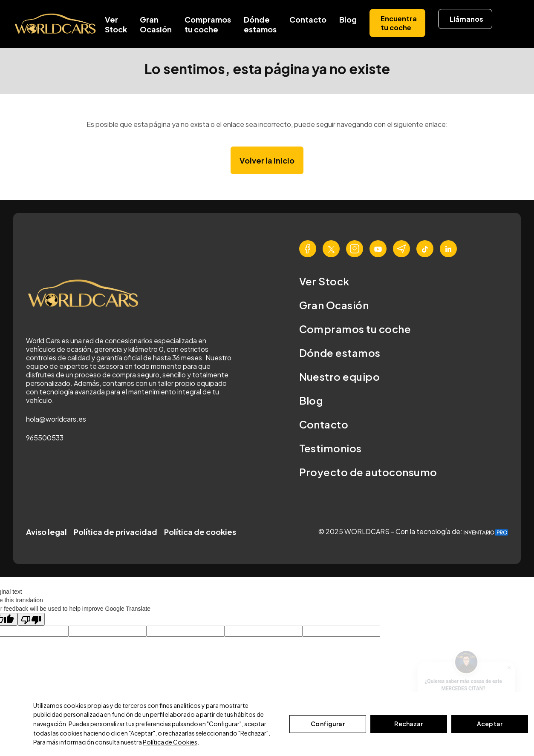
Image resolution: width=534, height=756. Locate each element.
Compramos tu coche (208, 24)
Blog (348, 19)
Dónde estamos (260, 24)
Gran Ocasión (156, 24)
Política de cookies (200, 532)
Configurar (328, 724)
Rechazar (408, 724)
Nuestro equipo (340, 377)
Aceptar (490, 724)
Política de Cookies (170, 742)
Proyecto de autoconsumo (368, 472)
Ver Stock (116, 24)
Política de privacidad (115, 532)
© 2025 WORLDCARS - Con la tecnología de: (413, 531)
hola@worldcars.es (56, 419)
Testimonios (331, 448)
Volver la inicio (267, 160)
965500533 (45, 438)
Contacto (308, 19)
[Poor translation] (31, 619)
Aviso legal (46, 532)
